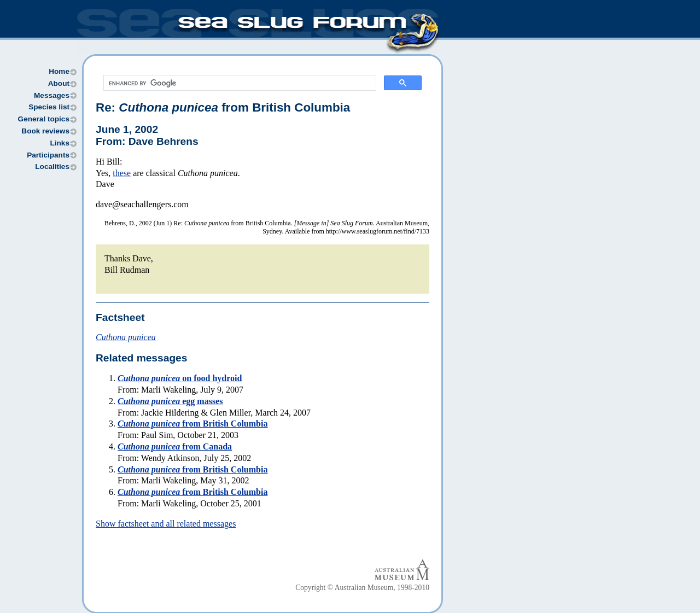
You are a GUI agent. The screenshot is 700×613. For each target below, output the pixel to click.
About (59, 83)
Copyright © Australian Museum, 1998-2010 (362, 588)
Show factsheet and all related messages (166, 524)
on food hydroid (180, 378)
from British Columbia (192, 424)
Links (60, 143)
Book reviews (45, 131)
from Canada (175, 446)
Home (59, 71)
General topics (44, 119)
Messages (52, 95)
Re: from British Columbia (223, 107)
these (122, 173)
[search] (239, 83)
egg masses (170, 401)
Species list (49, 107)
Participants (48, 155)
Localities (52, 167)
